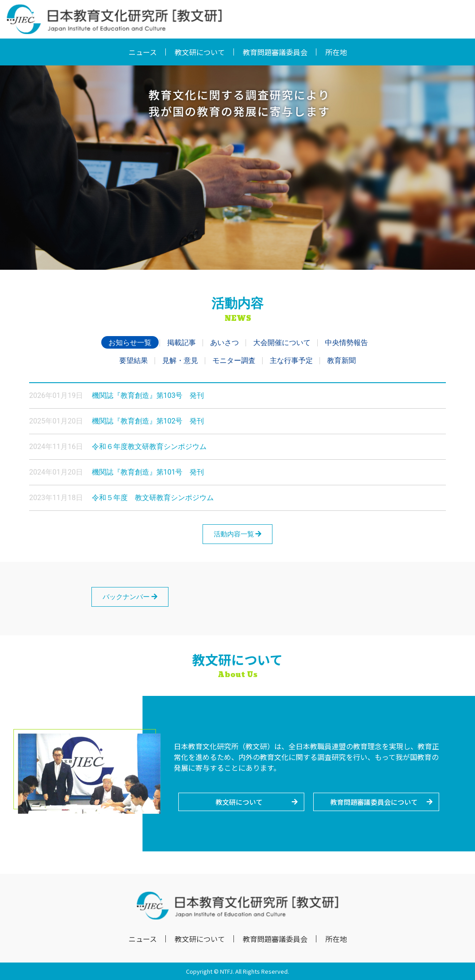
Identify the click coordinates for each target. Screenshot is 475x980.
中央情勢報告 (346, 343)
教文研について (200, 52)
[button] (241, 802)
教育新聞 (341, 360)
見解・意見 (180, 360)
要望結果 (134, 360)
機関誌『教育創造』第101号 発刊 (148, 472)
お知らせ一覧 (130, 343)
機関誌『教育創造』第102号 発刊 (148, 421)
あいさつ (225, 343)
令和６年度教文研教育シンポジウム (149, 447)
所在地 (336, 52)
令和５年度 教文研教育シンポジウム (153, 498)
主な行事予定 (291, 360)
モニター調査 (234, 360)
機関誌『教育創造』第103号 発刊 (148, 395)
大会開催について (282, 343)
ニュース (143, 52)
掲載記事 (181, 343)
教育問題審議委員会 (275, 52)
